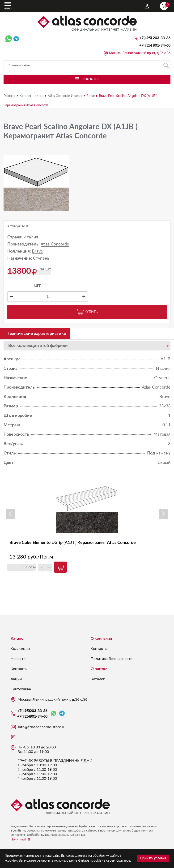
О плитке (99, 669)
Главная (9, 96)
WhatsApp (54, 713)
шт (37, 285)
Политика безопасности (112, 659)
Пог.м (31, 567)
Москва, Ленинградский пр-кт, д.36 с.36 (140, 53)
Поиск (166, 65)
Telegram (62, 713)
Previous (10, 514)
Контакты (19, 669)
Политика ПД (20, 840)
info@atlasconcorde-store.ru (42, 727)
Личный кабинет (147, 6)
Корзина (165, 5)
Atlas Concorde (55, 244)
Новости (18, 659)
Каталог (18, 639)
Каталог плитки (31, 96)
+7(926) (155, 45)
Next (164, 514)
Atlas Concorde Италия (65, 96)
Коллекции (20, 649)
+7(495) (155, 38)
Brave (91, 96)
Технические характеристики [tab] (37, 334)
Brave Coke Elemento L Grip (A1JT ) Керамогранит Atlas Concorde (73, 543)
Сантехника (21, 689)
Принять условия (153, 858)
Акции (16, 679)
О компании (101, 639)
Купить (87, 312)
